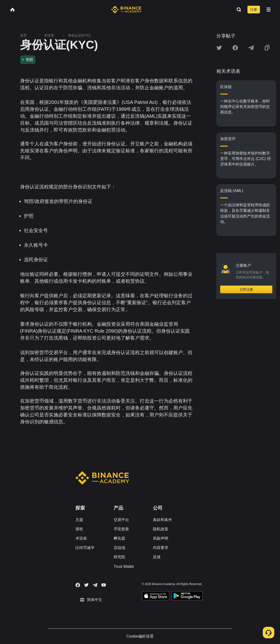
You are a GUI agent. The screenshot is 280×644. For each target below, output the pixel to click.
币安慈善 (121, 529)
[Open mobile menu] (269, 10)
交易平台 (121, 520)
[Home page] (126, 10)
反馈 (157, 557)
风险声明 (161, 538)
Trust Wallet (124, 567)
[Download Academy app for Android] (187, 596)
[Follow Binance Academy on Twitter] (86, 585)
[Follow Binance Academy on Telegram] (95, 585)
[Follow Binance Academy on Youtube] (104, 585)
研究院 (119, 557)
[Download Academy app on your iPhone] (156, 596)
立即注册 (246, 289)
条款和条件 (162, 520)
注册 (254, 10)
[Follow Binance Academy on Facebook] (78, 585)
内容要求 (161, 548)
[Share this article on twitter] (219, 48)
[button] (269, 10)
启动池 (119, 548)
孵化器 (119, 538)
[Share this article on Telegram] (251, 48)
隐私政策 (161, 529)
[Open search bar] (237, 10)
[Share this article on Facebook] (235, 48)
